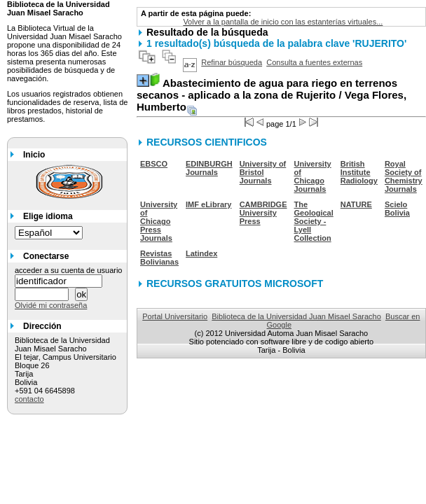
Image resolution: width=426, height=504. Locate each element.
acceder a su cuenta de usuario (69, 270)
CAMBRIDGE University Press (263, 213)
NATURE (356, 204)
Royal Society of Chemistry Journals (404, 176)
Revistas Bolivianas (159, 258)
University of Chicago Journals (313, 176)
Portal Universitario (175, 316)
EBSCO (154, 164)
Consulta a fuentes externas (314, 62)
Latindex (201, 253)
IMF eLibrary (208, 204)
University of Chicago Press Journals (159, 221)
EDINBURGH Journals (209, 168)
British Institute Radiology (359, 172)
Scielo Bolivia (397, 209)
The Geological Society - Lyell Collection (314, 221)
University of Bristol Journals (263, 172)
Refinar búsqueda (232, 62)
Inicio (34, 155)
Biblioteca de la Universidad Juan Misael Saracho (296, 316)
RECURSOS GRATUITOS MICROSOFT (235, 283)
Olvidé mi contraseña (51, 305)
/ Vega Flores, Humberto (272, 95)
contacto (29, 399)
